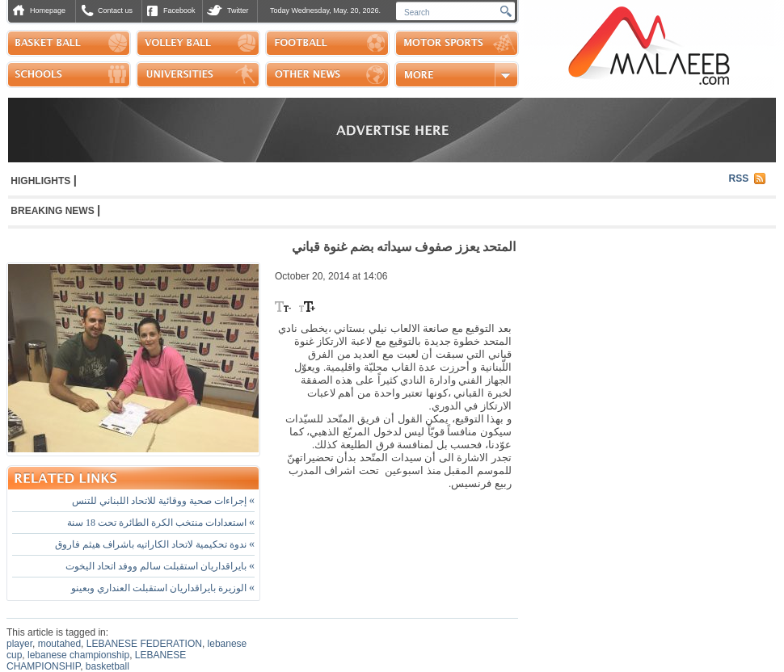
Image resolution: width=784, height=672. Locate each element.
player (19, 644)
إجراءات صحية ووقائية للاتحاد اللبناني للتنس (163, 501)
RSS (739, 178)
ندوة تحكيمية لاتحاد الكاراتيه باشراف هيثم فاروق (155, 544)
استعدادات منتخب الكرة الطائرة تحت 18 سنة (161, 523)
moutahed (59, 644)
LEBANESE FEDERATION (144, 644)
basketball (107, 666)
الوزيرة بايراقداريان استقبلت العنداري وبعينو (163, 588)
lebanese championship (78, 655)
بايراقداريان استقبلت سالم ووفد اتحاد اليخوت (160, 566)
